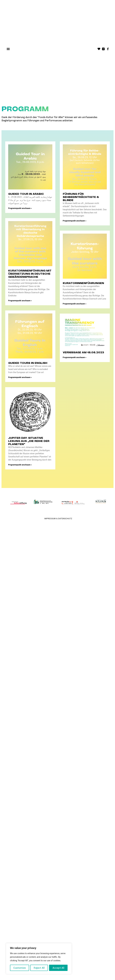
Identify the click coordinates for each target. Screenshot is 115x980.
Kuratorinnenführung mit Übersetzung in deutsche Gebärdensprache (30, 274)
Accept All (58, 968)
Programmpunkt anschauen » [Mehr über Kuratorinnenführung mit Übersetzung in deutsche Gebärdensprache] (20, 301)
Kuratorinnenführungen (83, 283)
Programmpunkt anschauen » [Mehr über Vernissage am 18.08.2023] (75, 357)
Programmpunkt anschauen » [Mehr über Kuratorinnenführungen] (75, 304)
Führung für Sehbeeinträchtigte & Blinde (81, 197)
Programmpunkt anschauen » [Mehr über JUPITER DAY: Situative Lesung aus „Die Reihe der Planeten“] (20, 465)
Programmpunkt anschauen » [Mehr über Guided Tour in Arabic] (20, 208)
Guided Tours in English (28, 363)
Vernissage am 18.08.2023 (83, 352)
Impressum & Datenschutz (58, 519)
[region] (39, 959)
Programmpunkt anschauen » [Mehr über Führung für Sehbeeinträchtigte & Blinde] (75, 221)
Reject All (39, 968)
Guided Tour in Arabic (26, 194)
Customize (19, 968)
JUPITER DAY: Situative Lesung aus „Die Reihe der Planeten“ (29, 441)
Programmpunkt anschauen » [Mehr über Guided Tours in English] (20, 377)
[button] (8, 49)
